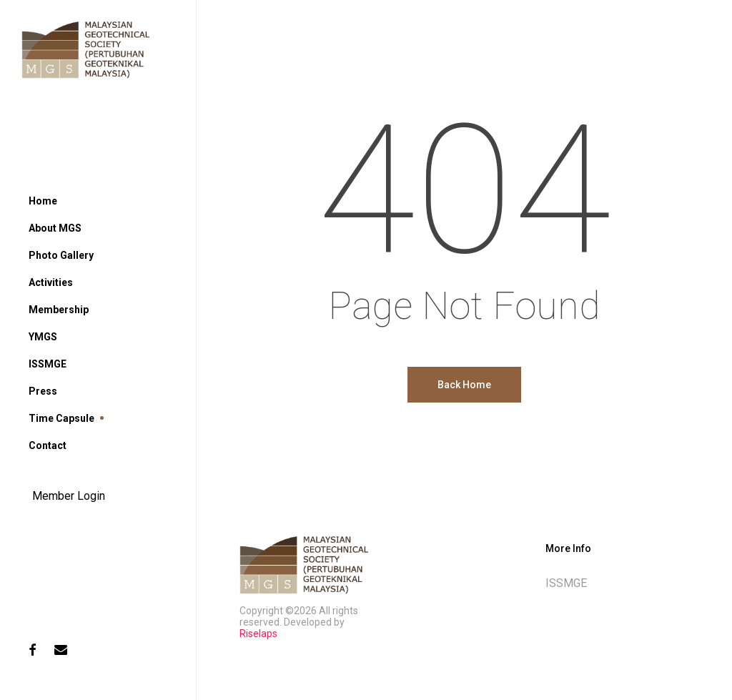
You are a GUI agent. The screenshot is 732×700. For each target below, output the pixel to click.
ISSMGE (566, 583)
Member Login (69, 496)
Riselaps (258, 634)
